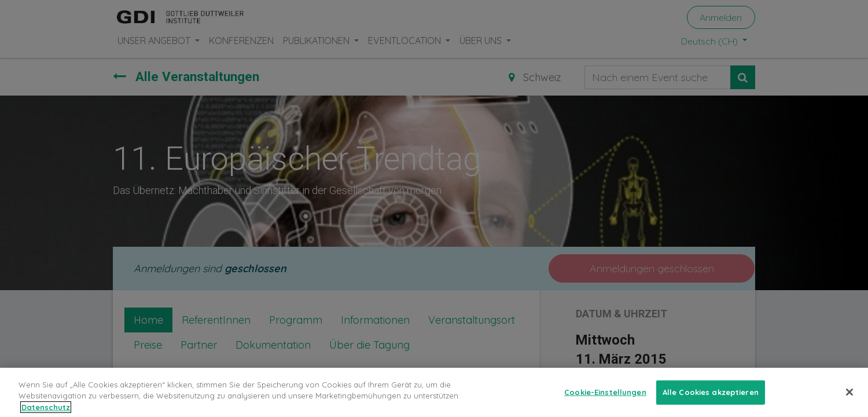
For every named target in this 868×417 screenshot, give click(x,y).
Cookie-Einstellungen (605, 401)
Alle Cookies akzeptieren (711, 401)
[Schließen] (849, 401)
